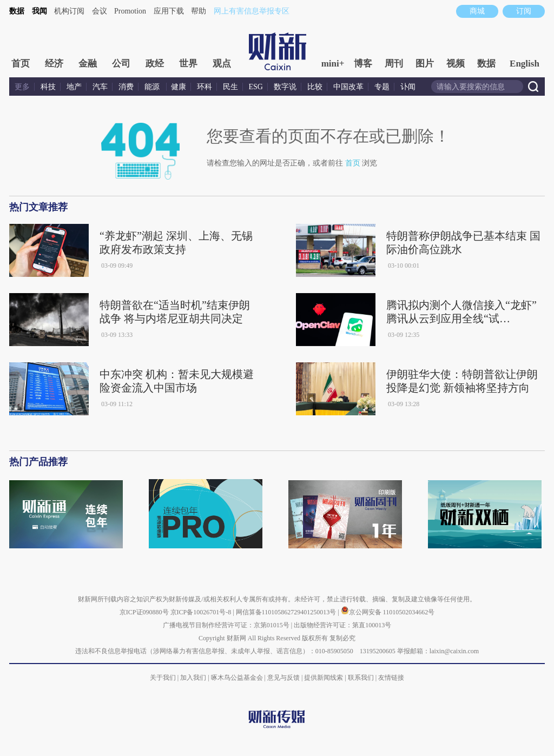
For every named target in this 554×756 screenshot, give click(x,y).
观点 (222, 64)
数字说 (285, 87)
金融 (88, 64)
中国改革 (348, 87)
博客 (363, 64)
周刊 (394, 64)
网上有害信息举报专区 (252, 11)
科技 (48, 87)
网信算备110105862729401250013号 (287, 612)
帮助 (199, 11)
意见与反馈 (283, 678)
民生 (230, 87)
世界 (188, 64)
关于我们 (163, 678)
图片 (425, 64)
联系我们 (361, 678)
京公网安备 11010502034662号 (388, 612)
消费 (126, 87)
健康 (179, 87)
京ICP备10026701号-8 (202, 612)
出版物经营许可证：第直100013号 (342, 625)
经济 (54, 64)
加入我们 (193, 678)
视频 (456, 64)
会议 (100, 11)
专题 (382, 87)
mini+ (333, 64)
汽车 (100, 87)
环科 (205, 87)
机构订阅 (69, 11)
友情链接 (391, 678)
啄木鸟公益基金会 (238, 678)
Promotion (130, 11)
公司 (121, 64)
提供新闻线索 (324, 678)
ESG (256, 87)
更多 (22, 87)
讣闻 (408, 87)
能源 (153, 87)
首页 (21, 64)
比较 (315, 87)
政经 (155, 64)
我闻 (39, 11)
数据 (17, 11)
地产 (74, 87)
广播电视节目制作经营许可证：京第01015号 (226, 625)
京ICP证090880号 (144, 612)
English (525, 64)
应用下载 (169, 11)
